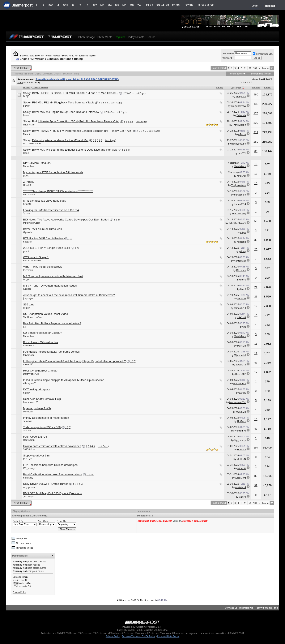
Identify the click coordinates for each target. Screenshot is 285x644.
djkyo (243, 232)
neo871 (242, 153)
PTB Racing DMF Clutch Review (43, 238)
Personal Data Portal (168, 636)
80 (256, 476)
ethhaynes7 (29, 383)
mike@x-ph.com (32, 223)
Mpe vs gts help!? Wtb (37, 408)
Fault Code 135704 (35, 437)
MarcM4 (242, 346)
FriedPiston (29, 124)
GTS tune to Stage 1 (36, 257)
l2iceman (28, 270)
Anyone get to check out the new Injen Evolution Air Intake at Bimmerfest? (69, 295)
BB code (17, 577)
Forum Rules (19, 592)
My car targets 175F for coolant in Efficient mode (53, 172)
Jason (26, 115)
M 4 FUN (28, 459)
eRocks (242, 134)
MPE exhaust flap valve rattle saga (45, 201)
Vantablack (240, 261)
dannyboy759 (239, 144)
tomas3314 (240, 204)
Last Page (140, 93)
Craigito (27, 204)
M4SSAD (241, 176)
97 (256, 485)
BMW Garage (87, 37)
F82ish (27, 308)
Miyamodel (29, 355)
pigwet (27, 106)
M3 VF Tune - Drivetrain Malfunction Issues (50, 286)
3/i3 (51, 5)
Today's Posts (136, 37)
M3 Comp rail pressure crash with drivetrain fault (53, 276)
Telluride (241, 115)
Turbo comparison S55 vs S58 (42, 427)
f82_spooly (29, 468)
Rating (220, 87)
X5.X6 (176, 5)
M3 (102, 5)
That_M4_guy (239, 213)
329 (256, 123)
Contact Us (231, 608)
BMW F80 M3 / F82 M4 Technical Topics (75, 56)
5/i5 (66, 5)
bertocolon (29, 194)
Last (265, 68)
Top (276, 608)
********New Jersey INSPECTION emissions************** (58, 191)
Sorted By (18, 521)
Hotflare (242, 421)
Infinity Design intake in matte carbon (46, 418)
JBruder (27, 289)
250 (256, 142)
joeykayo (28, 298)
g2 (24, 327)
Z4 (139, 5)
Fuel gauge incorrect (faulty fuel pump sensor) (52, 352)
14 (256, 164)
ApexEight (240, 478)
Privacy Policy (113, 636)
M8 (132, 5)
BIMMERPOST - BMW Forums (256, 608)
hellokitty (28, 478)
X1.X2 (149, 5)
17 (256, 372)
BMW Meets (105, 37)
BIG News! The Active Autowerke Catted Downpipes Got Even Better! (66, 220)
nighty (26, 393)
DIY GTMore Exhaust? (37, 163)
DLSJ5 (26, 96)
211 (256, 132)
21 (256, 287)
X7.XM (189, 5)
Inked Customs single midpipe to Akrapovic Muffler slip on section (64, 380)
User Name (228, 53)
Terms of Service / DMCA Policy (139, 636)
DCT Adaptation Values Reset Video (45, 314)
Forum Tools (236, 74)
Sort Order (44, 521)
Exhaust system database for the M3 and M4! (60, 140)
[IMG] (16, 583)
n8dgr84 (28, 242)
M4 (110, 5)
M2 (95, 5)
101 (255, 68)
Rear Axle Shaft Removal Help (42, 399)
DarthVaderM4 (31, 374)
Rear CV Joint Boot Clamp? (40, 371)
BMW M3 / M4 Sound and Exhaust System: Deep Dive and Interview (75, 150)
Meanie (27, 134)
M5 (117, 5)
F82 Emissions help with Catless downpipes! (51, 465)
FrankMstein (239, 125)
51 (250, 68)
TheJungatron (239, 185)
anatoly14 (241, 487)
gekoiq (27, 251)
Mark (20, 82)
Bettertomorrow (32, 260)
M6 (124, 5)
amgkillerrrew (239, 106)
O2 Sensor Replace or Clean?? (42, 333)
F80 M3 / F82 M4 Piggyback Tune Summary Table (63, 102)
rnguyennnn (30, 487)
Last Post (236, 88)
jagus (26, 175)
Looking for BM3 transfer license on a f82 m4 (51, 210)
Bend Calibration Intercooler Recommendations (52, 474)
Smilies (16, 580)
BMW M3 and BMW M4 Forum (36, 56)
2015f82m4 (29, 449)
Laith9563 (28, 345)
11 (245, 68)
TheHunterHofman (33, 317)
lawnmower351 (31, 402)
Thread (27, 87)
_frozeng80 (29, 496)
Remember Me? (263, 54)
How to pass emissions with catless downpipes (52, 446)
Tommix (242, 298)
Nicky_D (242, 468)
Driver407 (241, 374)
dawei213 (28, 364)
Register (270, 6)
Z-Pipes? (29, 182)
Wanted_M (240, 431)
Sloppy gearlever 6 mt (37, 456)
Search (151, 37)
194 (256, 448)
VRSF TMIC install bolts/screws (43, 267)
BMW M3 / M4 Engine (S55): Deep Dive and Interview (66, 112)
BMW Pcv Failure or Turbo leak (42, 229)
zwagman (241, 96)
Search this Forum (261, 74)
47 (256, 363)
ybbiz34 (177, 521)
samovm (28, 421)
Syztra (26, 213)
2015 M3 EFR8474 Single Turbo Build (47, 248)
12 (256, 306)
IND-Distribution (32, 143)
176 (256, 113)
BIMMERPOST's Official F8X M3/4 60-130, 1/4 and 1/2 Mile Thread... (75, 93)
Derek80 (28, 185)
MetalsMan (29, 166)
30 (256, 240)
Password (227, 58)
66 (256, 151)
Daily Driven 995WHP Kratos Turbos (46, 484)
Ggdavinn (28, 232)
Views (267, 87)
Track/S (27, 430)
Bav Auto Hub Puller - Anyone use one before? (52, 323)
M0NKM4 (28, 411)
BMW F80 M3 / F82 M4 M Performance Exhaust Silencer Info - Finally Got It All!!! (82, 131)
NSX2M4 (241, 317)
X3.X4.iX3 (163, 5)
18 (256, 174)
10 (256, 183)
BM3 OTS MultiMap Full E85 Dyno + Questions (52, 493)
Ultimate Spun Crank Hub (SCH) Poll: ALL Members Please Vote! (79, 121)
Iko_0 (26, 279)
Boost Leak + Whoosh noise (41, 342)
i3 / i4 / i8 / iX (206, 5)
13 (256, 419)
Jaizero (242, 497)
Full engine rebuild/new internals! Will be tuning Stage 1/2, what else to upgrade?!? (74, 361)
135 (256, 104)
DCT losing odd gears (37, 389)
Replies (256, 87)
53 (256, 221)
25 (256, 249)
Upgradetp (29, 440)
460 (256, 95)
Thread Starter (40, 87)
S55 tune (29, 304)
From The (62, 521)
